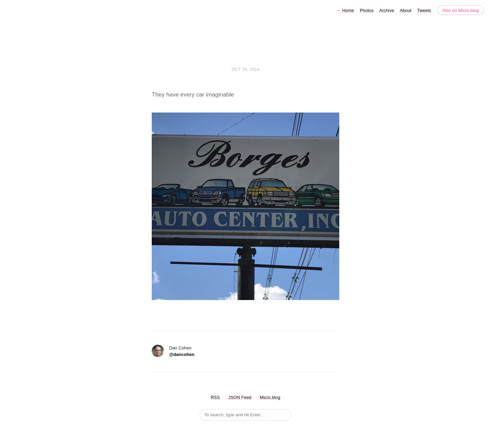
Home (345, 10)
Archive (386, 10)
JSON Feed (240, 397)
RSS (215, 397)
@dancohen (182, 354)
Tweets (424, 10)
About (405, 10)
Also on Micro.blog (460, 10)
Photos (367, 10)
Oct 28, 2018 (245, 69)
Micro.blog (270, 397)
